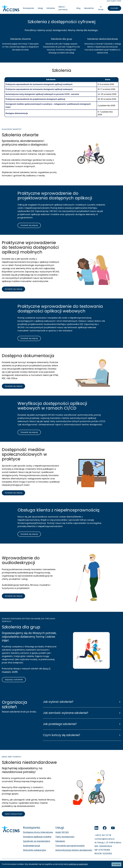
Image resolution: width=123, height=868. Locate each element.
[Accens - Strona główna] (11, 8)
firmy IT (47, 669)
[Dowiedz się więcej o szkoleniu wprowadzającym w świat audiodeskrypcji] (13, 596)
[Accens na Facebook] (105, 828)
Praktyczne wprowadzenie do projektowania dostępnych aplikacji (35, 99)
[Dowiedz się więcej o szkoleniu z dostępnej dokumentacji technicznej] (13, 386)
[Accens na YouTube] (113, 828)
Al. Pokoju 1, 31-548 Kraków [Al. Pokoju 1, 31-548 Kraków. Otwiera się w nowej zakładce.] (108, 843)
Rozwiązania (28, 8)
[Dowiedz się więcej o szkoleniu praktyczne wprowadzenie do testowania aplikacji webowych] (29, 225)
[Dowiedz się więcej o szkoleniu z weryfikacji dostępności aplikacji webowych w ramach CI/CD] (29, 432)
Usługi (40, 8)
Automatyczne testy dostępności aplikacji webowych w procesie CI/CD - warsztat (42, 94)
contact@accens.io (105, 839)
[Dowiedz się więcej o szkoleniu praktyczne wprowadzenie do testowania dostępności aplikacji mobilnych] (13, 289)
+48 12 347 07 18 (103, 835)
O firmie (101, 8)
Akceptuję (116, 864)
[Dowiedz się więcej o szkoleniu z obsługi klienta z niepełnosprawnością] (29, 534)
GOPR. (15, 672)
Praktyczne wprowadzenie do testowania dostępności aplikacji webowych (39, 89)
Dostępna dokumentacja (17, 113)
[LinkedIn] (96, 828)
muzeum (6, 672)
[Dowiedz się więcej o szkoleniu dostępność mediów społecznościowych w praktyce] (13, 493)
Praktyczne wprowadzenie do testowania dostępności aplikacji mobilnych (39, 84)
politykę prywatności (78, 864)
